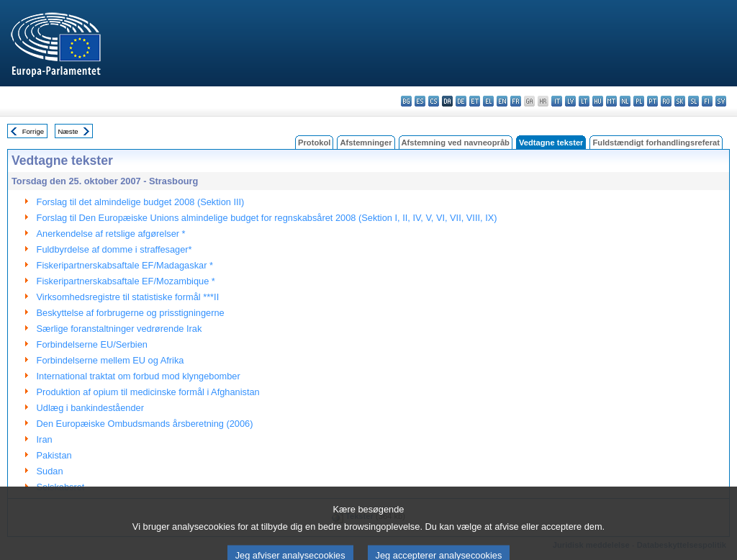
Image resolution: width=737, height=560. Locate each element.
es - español (420, 101)
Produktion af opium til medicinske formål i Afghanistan (148, 392)
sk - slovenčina (680, 101)
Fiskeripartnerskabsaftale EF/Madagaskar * (125, 265)
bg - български (406, 101)
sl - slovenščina (693, 101)
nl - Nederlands (625, 101)
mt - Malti (611, 101)
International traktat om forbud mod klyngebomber (139, 376)
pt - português (652, 101)
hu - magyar (598, 101)
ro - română (666, 101)
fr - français (516, 101)
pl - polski (639, 101)
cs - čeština (434, 101)
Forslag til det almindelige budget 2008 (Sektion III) (141, 202)
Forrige (33, 131)
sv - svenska (721, 101)
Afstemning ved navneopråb (456, 143)
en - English (502, 101)
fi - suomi (707, 101)
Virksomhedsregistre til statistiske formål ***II (128, 297)
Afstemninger (366, 143)
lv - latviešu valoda (570, 101)
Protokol (314, 143)
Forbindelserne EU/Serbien (92, 344)
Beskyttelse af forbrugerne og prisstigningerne (131, 313)
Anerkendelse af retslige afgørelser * (111, 234)
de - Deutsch (461, 101)
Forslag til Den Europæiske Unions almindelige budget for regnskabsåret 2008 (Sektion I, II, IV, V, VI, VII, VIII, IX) (267, 218)
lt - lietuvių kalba (584, 101)
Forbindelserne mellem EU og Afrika (110, 360)
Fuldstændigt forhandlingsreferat (656, 143)
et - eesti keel (475, 101)
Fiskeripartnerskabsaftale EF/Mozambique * (126, 281)
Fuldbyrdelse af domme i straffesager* (114, 249)
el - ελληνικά (488, 101)
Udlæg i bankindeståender (90, 408)
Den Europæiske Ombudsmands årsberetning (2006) (145, 424)
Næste (68, 131)
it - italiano (557, 101)
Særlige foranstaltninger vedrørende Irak (119, 329)
